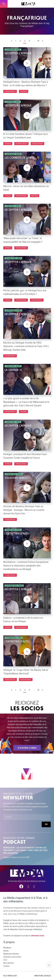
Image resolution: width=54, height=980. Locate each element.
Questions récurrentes (12, 957)
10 (38, 41)
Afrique (8, 144)
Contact (6, 966)
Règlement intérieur (11, 954)
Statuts (6, 951)
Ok (46, 824)
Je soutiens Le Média (27, 748)
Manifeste (7, 948)
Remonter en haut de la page (49, 965)
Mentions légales (43, 976)
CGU (5, 960)
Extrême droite (21, 144)
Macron (24, 91)
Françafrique (10, 91)
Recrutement (8, 963)
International (37, 300)
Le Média (27, 873)
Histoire (23, 412)
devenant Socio (38, 936)
